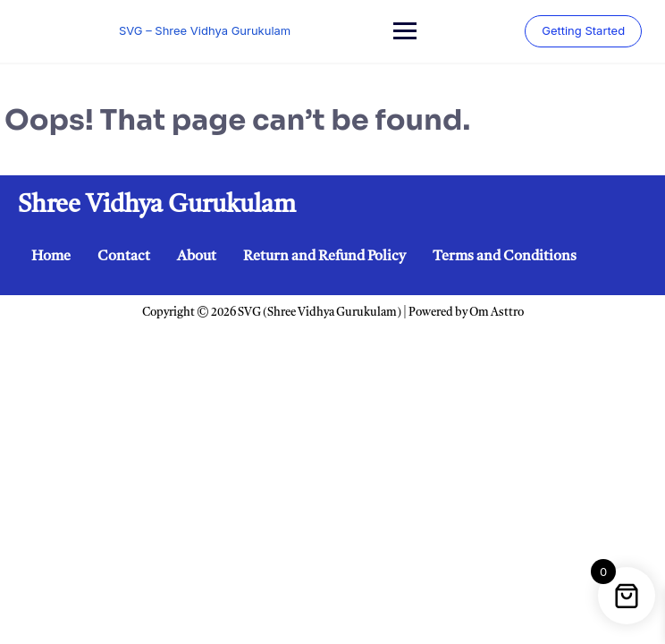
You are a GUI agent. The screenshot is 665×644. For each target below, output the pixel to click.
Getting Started (580, 30)
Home (51, 257)
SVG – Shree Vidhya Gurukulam (204, 30)
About (197, 257)
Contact (124, 257)
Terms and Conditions (505, 257)
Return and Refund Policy (324, 257)
